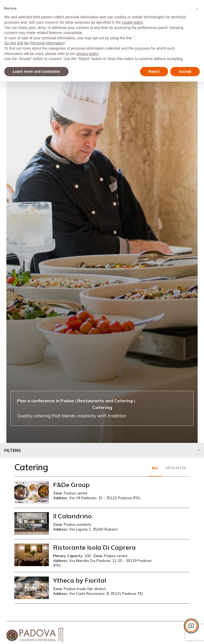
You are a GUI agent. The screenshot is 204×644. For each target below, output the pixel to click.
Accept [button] (185, 71)
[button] (197, 9)
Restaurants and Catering (105, 401)
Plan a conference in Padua (45, 401)
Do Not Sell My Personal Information (34, 43)
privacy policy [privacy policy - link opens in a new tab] (88, 54)
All (155, 468)
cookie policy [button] (132, 22)
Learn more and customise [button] (36, 71)
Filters (13, 450)
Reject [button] (154, 71)
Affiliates (176, 468)
